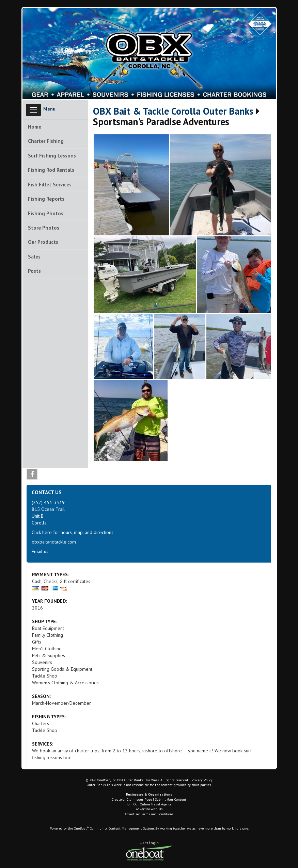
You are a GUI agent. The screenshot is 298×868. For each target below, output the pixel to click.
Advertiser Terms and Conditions (149, 814)
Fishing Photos (46, 213)
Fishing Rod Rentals (51, 170)
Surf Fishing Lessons (52, 156)
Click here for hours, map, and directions (73, 532)
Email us (40, 551)
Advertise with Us (149, 809)
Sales (34, 257)
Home (35, 127)
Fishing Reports (46, 199)
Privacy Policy (202, 780)
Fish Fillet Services (50, 185)
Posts (34, 271)
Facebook (32, 475)
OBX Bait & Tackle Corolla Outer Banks (173, 111)
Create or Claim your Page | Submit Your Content (149, 799)
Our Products (43, 242)
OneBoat (81, 828)
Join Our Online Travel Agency (149, 804)
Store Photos (44, 228)
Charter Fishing (46, 141)
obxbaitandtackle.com (54, 542)
